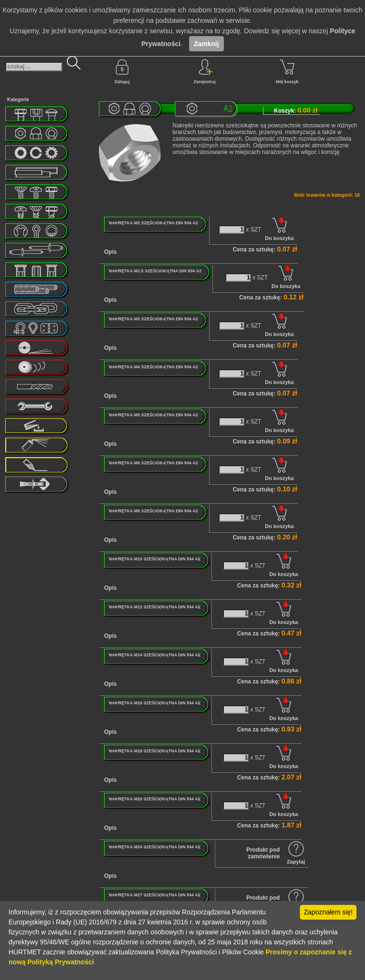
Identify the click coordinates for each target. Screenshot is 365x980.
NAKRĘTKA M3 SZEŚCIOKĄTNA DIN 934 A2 (154, 319)
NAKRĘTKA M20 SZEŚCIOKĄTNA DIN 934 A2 (155, 799)
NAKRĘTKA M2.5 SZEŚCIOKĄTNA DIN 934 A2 (155, 271)
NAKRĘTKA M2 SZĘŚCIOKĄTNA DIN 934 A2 (154, 223)
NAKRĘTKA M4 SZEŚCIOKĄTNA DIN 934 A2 (154, 367)
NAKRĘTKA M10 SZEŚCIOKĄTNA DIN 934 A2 (155, 559)
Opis (110, 252)
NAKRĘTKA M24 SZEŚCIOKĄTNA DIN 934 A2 (155, 847)
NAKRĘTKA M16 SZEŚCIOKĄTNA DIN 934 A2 (155, 703)
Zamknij (207, 44)
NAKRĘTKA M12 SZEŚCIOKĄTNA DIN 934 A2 (155, 607)
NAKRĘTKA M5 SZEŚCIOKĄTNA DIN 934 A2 (154, 415)
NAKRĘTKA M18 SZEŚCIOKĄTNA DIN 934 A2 (155, 751)
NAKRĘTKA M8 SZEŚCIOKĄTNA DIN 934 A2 (154, 511)
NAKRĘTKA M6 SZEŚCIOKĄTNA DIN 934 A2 (154, 463)
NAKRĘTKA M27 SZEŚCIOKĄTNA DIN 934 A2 (155, 895)
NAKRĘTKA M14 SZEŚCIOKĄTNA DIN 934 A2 (155, 655)
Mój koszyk (287, 72)
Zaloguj (122, 72)
